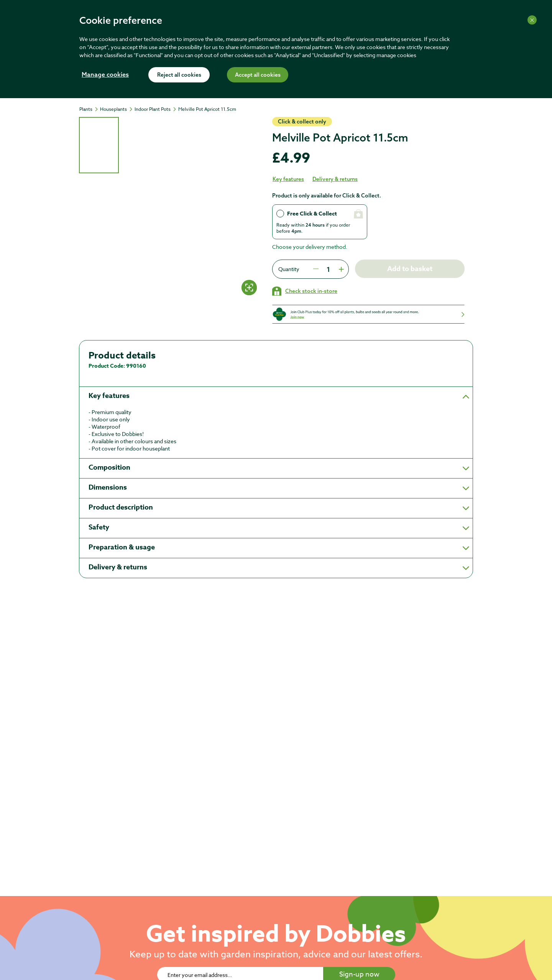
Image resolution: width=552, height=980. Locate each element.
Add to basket (410, 269)
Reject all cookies (179, 75)
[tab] (99, 145)
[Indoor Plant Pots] (156, 109)
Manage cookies (105, 75)
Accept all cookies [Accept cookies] (258, 75)
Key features (288, 179)
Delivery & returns (335, 179)
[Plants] (89, 109)
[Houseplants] (117, 109)
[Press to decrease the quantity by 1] (316, 269)
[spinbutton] (328, 269)
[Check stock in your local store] (305, 291)
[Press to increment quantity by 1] (340, 269)
